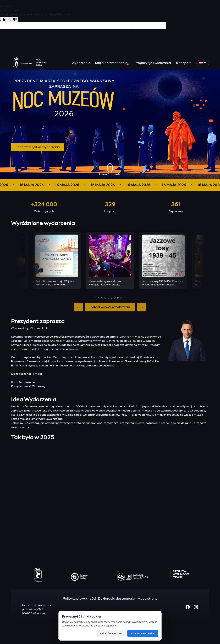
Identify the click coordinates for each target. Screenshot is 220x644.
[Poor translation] (13, 19)
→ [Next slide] (142, 307)
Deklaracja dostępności (117, 599)
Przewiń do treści (110, 170)
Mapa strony (147, 599)
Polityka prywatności (79, 599)
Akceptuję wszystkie (143, 633)
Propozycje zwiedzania (153, 63)
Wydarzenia (81, 63)
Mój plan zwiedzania (112, 63)
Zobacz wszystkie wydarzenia (38, 147)
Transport (183, 63)
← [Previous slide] (78, 307)
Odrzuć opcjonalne (111, 633)
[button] (96, 298)
